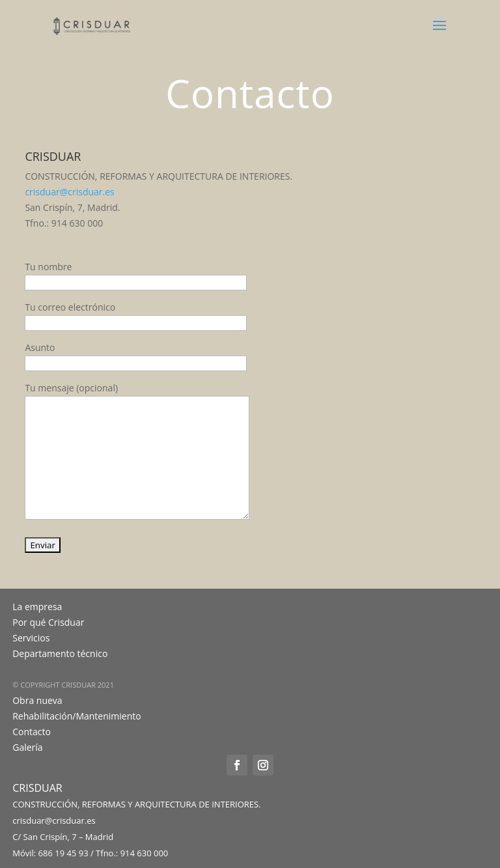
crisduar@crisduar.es (69, 192)
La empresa (37, 607)
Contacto (32, 732)
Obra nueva (37, 700)
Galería (27, 747)
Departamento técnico (60, 653)
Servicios (31, 638)
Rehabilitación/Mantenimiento (76, 716)
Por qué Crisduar (48, 622)
